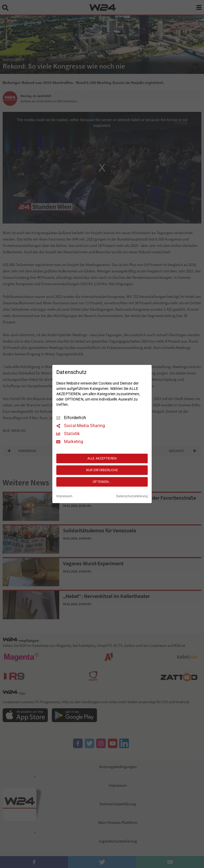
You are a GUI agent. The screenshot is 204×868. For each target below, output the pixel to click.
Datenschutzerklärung (132, 496)
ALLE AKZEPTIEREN (102, 458)
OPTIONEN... (102, 482)
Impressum (64, 496)
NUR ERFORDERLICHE (102, 470)
